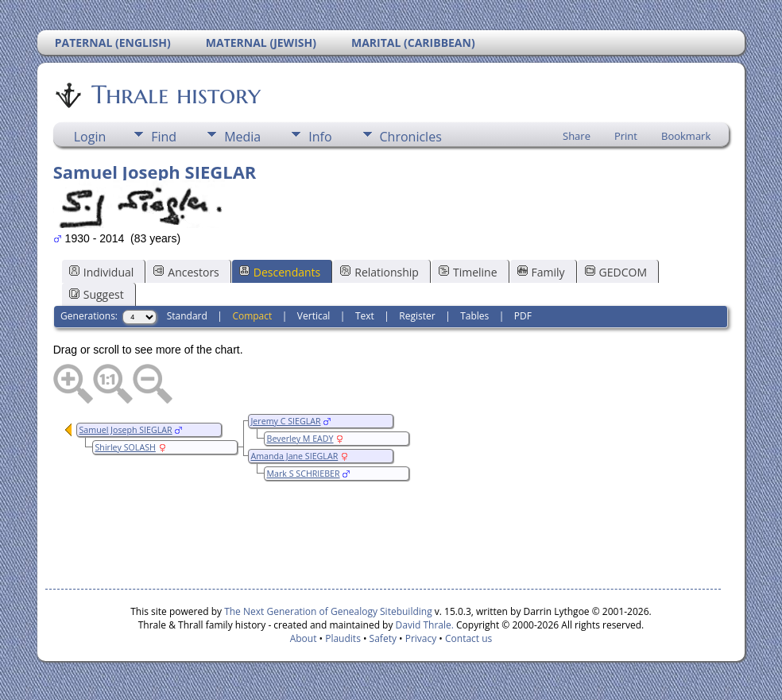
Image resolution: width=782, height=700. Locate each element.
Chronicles (411, 137)
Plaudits (343, 638)
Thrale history (175, 95)
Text (365, 316)
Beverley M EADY (300, 439)
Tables (474, 316)
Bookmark (686, 136)
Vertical (314, 316)
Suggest (97, 294)
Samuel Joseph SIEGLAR (126, 430)
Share (577, 136)
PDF (523, 316)
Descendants (280, 272)
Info (320, 137)
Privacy (421, 638)
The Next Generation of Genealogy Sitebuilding (328, 611)
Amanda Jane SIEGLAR (295, 456)
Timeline (468, 272)
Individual (102, 272)
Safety (383, 638)
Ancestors (186, 272)
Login (90, 137)
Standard (187, 316)
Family (541, 272)
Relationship (379, 272)
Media (242, 137)
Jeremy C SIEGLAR (286, 421)
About (304, 638)
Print (626, 136)
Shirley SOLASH (126, 447)
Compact (252, 316)
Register (417, 316)
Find (164, 137)
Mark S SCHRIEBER (304, 474)
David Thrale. (423, 625)
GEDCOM (616, 272)
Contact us (468, 638)
